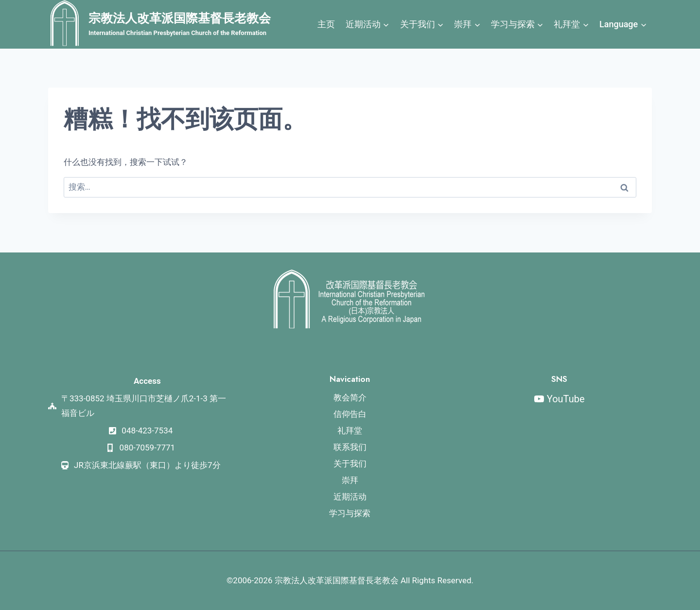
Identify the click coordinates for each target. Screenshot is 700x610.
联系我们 (350, 447)
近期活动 (350, 497)
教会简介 (350, 397)
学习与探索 (350, 513)
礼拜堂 (350, 431)
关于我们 (350, 464)
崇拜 (350, 480)
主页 (326, 24)
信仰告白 (350, 414)
